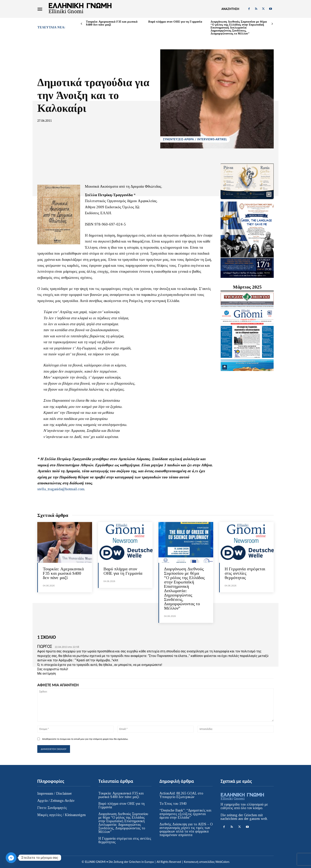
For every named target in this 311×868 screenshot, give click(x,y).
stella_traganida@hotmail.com (61, 489)
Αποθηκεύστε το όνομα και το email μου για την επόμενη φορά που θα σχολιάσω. (85, 739)
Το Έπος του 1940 (173, 804)
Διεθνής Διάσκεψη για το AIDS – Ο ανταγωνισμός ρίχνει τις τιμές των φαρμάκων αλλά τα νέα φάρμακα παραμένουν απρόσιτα (186, 830)
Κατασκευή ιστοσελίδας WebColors (207, 862)
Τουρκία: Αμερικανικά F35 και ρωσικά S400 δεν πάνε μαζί (112, 23)
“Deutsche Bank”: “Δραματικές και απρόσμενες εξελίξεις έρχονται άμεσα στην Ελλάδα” (185, 814)
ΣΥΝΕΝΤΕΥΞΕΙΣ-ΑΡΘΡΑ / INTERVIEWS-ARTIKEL (195, 139)
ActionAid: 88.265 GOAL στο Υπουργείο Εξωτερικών (181, 795)
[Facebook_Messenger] (11, 858)
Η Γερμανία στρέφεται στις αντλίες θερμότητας (245, 573)
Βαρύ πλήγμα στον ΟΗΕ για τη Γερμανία (175, 22)
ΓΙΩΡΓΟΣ (45, 646)
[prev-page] (81, 24)
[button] (230, 9)
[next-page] (272, 24)
